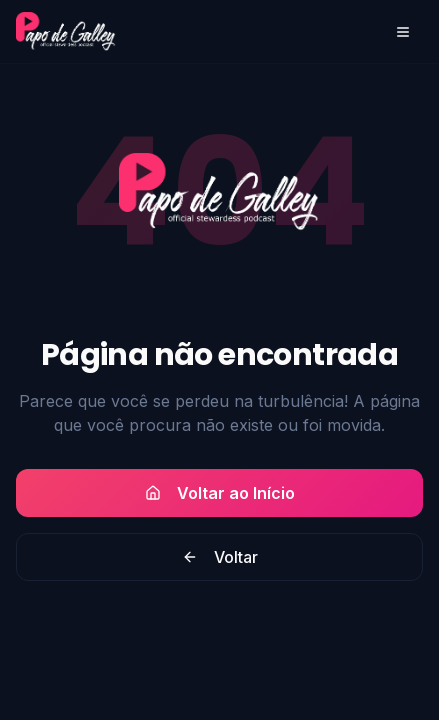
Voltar (220, 557)
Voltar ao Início (220, 493)
